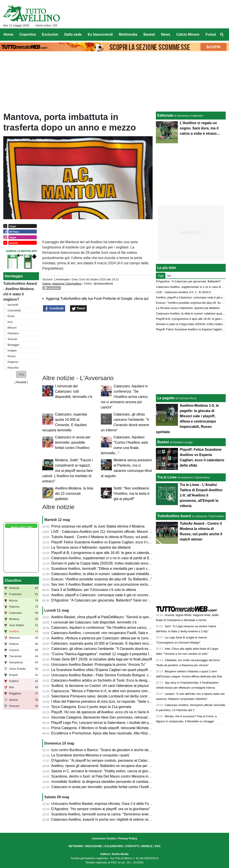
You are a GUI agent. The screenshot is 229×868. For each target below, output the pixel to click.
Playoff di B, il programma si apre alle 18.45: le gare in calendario (102, 553)
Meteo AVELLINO (22, 528)
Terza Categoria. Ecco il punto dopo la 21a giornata (91, 707)
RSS (158, 846)
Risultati (21, 382)
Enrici (11, 316)
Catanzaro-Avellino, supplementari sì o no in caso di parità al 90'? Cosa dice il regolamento (122, 558)
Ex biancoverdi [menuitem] (100, 34)
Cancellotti (14, 310)
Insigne (12, 350)
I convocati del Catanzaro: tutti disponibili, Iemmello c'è (74, 391)
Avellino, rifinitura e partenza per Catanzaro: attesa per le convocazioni (106, 638)
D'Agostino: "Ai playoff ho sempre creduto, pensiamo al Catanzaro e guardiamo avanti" (119, 760)
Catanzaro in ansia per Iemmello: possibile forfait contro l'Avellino (73, 442)
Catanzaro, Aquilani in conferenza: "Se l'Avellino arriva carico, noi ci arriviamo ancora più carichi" (125, 397)
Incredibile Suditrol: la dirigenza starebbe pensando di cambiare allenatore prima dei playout (123, 782)
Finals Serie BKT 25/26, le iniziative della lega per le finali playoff (102, 659)
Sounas (12, 339)
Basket (163, 442)
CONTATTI (132, 846)
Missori (12, 328)
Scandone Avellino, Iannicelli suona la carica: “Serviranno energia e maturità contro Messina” (124, 814)
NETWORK (76, 846)
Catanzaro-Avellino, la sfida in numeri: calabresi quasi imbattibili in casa (107, 574)
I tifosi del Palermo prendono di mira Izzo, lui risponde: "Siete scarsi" (105, 702)
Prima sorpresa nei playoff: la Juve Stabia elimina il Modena (98, 526)
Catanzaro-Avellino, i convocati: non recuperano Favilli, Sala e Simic (105, 633)
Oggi (161, 276)
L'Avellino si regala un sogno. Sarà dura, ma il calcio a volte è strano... (200, 128)
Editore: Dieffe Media (114, 854)
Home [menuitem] (8, 34)
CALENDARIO (114, 846)
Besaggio (14, 345)
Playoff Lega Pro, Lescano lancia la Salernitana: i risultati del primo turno (108, 723)
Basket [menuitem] (149, 34)
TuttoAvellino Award (174, 516)
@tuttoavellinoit (103, 284)
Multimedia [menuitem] (128, 34)
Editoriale (165, 115)
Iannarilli (13, 305)
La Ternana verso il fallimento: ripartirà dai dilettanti (91, 547)
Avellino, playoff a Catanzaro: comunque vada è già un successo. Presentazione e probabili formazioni (131, 595)
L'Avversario (62, 279)
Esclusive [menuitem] (50, 34)
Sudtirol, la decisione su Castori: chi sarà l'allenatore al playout (100, 686)
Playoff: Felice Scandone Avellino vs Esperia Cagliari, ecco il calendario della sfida (115, 542)
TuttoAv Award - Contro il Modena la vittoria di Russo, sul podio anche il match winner (118, 537)
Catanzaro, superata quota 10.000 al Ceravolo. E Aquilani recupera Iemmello (111, 643)
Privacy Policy (128, 838)
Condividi (54, 309)
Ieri (169, 276)
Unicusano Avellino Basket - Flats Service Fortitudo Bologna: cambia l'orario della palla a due (124, 675)
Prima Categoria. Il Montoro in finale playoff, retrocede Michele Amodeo (107, 728)
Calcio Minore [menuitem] (188, 34)
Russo (12, 356)
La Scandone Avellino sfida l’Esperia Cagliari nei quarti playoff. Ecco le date (110, 670)
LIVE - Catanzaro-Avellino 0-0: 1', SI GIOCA (183, 292)
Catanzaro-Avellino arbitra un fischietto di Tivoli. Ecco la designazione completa (113, 680)
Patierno (13, 362)
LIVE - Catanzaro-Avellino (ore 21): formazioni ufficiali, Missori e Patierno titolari (113, 532)
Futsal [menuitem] (211, 34)
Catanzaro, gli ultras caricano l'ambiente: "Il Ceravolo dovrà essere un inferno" (112, 649)
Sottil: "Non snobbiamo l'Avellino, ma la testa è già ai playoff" (132, 494)
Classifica (13, 580)
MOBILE (147, 846)
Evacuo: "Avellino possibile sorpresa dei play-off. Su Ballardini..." (102, 579)
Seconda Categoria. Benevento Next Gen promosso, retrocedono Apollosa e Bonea (116, 717)
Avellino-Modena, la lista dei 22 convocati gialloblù (74, 494)
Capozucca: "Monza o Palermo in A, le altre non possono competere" (105, 691)
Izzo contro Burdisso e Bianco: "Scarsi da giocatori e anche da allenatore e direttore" (117, 750)
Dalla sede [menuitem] (73, 34)
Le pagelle (166, 398)
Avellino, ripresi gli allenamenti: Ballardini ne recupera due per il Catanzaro (109, 766)
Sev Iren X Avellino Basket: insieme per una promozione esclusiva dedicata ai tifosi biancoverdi (126, 584)
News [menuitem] (166, 34)
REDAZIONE (94, 846)
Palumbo (13, 368)
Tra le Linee (167, 477)
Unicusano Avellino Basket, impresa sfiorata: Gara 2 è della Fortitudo (105, 804)
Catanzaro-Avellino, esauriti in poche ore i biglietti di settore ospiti (102, 819)
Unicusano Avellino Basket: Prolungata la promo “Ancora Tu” (99, 665)
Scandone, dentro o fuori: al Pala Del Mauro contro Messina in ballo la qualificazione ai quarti (124, 776)
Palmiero (13, 333)
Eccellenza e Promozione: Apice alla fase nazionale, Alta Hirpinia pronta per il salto (116, 733)
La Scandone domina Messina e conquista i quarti (90, 755)
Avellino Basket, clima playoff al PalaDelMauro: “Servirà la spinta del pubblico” (112, 617)
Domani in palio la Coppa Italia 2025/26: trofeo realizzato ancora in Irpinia (109, 563)
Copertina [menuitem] (28, 34)
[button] (21, 374)
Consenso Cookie (104, 838)
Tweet (78, 309)
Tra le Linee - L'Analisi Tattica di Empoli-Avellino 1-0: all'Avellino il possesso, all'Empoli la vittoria (201, 495)
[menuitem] (222, 35)
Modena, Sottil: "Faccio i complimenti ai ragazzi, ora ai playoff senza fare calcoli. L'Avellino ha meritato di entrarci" (68, 471)
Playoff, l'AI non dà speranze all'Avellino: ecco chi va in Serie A (100, 712)
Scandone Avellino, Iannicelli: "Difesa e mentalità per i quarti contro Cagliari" (111, 569)
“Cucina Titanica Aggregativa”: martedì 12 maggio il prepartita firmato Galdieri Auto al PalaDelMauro (129, 654)
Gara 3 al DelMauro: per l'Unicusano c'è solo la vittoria (94, 590)
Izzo (10, 322)
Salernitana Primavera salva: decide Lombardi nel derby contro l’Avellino (108, 696)
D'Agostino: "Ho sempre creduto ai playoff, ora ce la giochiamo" (101, 809)
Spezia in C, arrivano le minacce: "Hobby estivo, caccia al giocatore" (105, 771)
